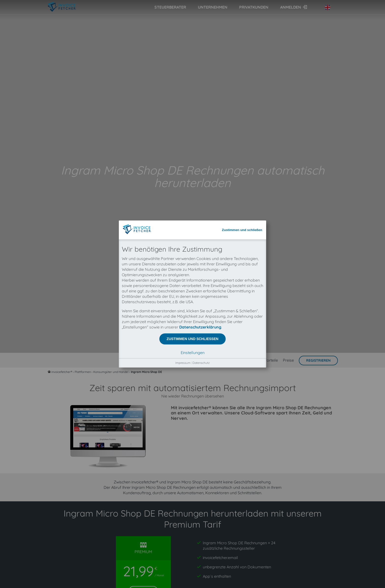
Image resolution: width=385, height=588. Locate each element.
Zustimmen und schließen (242, 24)
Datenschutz (201, 157)
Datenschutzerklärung (200, 122)
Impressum (183, 157)
